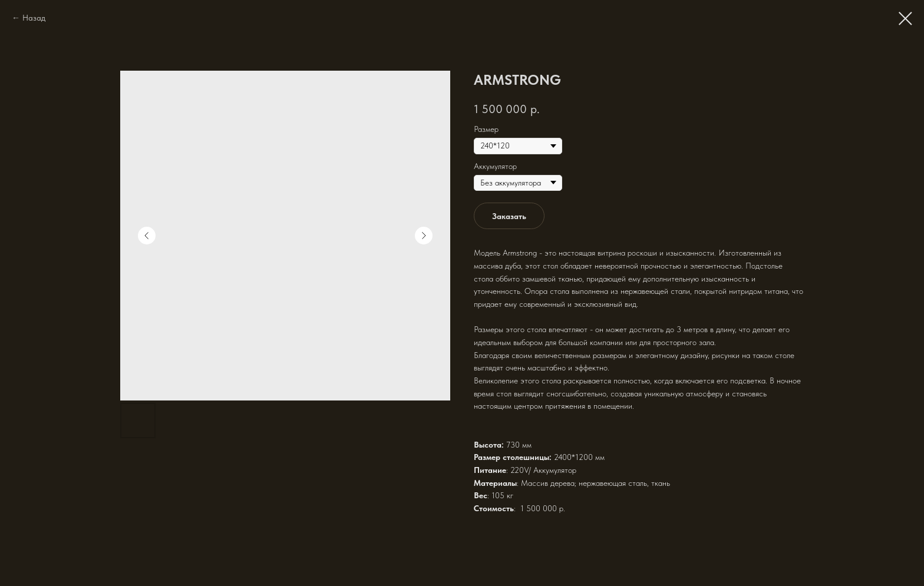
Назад (34, 18)
